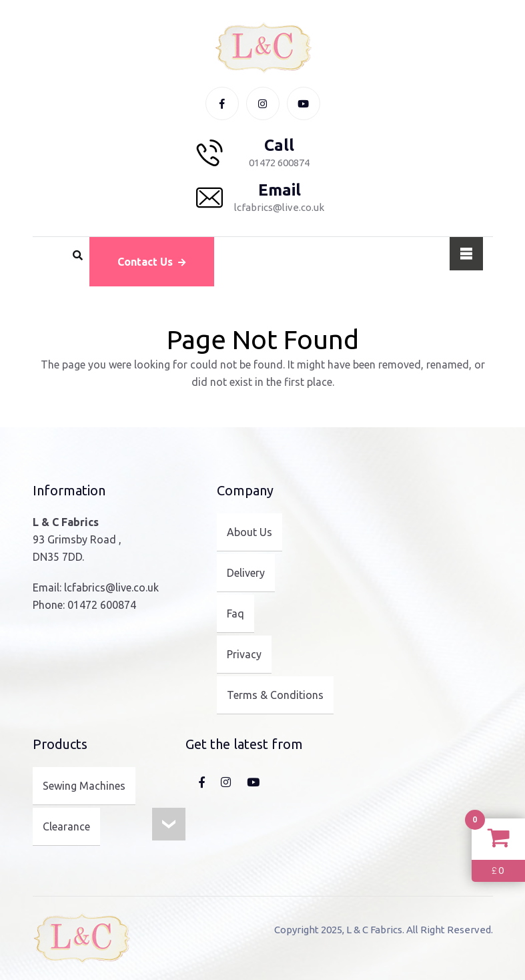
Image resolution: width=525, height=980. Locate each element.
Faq (235, 614)
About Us (249, 532)
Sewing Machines (84, 786)
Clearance (66, 826)
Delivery (246, 573)
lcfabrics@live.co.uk (111, 587)
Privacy (244, 654)
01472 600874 (102, 605)
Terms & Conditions (275, 695)
